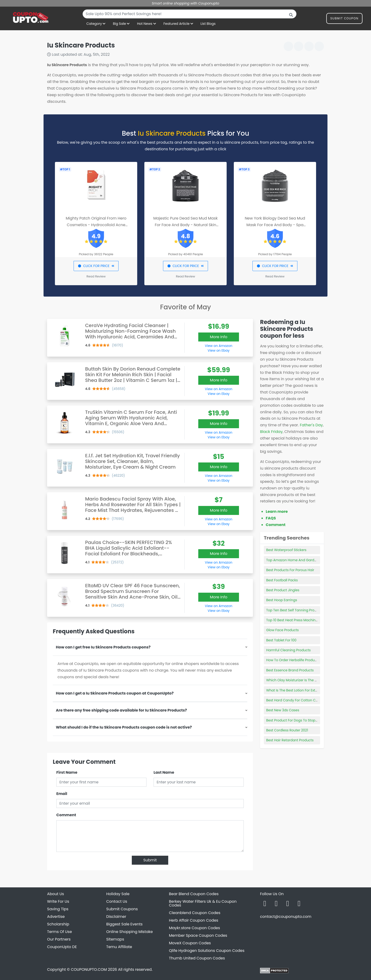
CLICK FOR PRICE (96, 266)
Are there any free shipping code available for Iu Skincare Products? (121, 710)
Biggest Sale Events (124, 924)
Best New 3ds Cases (283, 710)
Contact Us (117, 901)
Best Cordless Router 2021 (287, 730)
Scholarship (58, 924)
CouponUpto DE (62, 947)
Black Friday (271, 432)
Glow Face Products (283, 630)
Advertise (56, 917)
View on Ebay (219, 350)
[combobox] (190, 14)
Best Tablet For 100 (281, 640)
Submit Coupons (122, 909)
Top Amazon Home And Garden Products (300, 560)
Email (62, 794)
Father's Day (311, 425)
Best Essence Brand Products (290, 670)
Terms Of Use (60, 932)
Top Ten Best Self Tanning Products (295, 610)
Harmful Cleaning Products (288, 650)
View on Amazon (219, 346)
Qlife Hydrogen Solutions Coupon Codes (207, 951)
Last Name (164, 772)
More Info (219, 337)
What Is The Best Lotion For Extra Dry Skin (299, 690)
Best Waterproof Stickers (286, 550)
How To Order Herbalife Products (293, 660)
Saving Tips (58, 909)
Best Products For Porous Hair (290, 570)
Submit (150, 860)
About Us (55, 894)
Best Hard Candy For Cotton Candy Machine (303, 700)
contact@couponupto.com (286, 917)
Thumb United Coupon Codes (197, 958)
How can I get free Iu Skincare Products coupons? (103, 647)
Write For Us (58, 901)
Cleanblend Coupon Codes (195, 913)
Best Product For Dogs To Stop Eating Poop (301, 720)
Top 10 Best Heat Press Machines (293, 620)
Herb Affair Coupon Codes (194, 920)
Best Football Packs (282, 580)
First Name (67, 772)
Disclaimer (116, 917)
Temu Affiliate (119, 947)
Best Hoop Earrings (282, 600)
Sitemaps (115, 939)
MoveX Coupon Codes (190, 943)
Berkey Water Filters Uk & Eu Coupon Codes (203, 903)
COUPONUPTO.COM (89, 969)
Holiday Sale (118, 894)
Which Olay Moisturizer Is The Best (294, 680)
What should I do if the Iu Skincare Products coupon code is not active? (124, 727)
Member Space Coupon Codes (198, 935)
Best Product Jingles (283, 590)
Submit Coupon (344, 19)
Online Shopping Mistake (130, 932)
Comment (66, 815)
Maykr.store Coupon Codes (194, 928)
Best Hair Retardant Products (290, 740)
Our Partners (59, 939)
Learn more (277, 512)
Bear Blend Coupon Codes (194, 894)
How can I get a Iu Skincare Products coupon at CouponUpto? (115, 693)
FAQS (271, 518)
